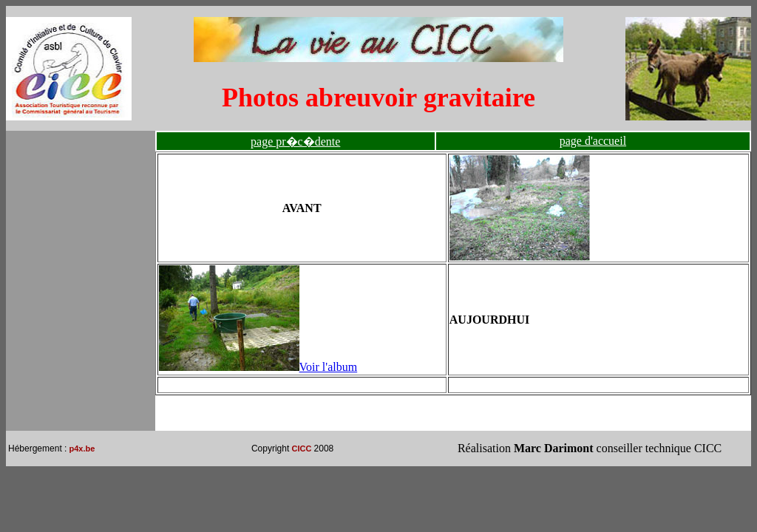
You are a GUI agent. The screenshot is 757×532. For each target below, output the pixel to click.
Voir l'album (258, 367)
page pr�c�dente (295, 141)
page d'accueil (593, 141)
